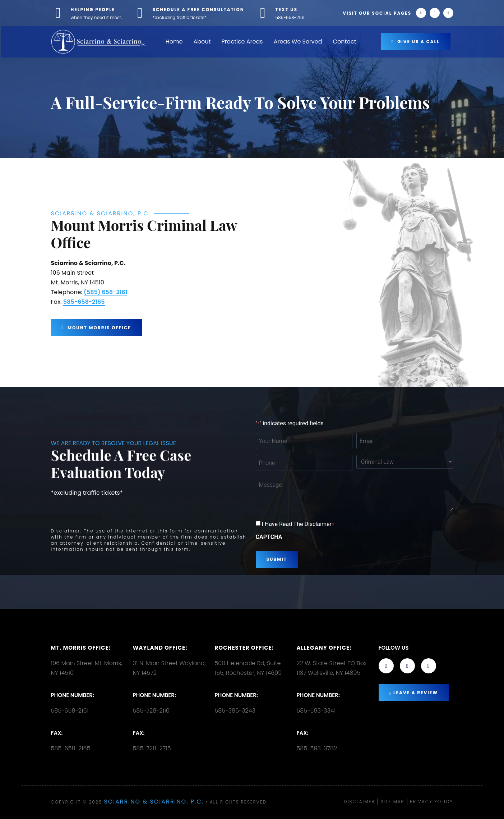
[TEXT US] (263, 13)
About (202, 42)
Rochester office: (244, 648)
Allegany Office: (324, 648)
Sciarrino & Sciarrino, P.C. (154, 802)
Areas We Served (298, 42)
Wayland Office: (160, 648)
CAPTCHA (269, 537)
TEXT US (287, 10)
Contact (345, 42)
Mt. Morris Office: (81, 648)
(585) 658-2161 (105, 292)
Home (174, 42)
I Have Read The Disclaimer (298, 524)
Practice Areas (242, 42)
